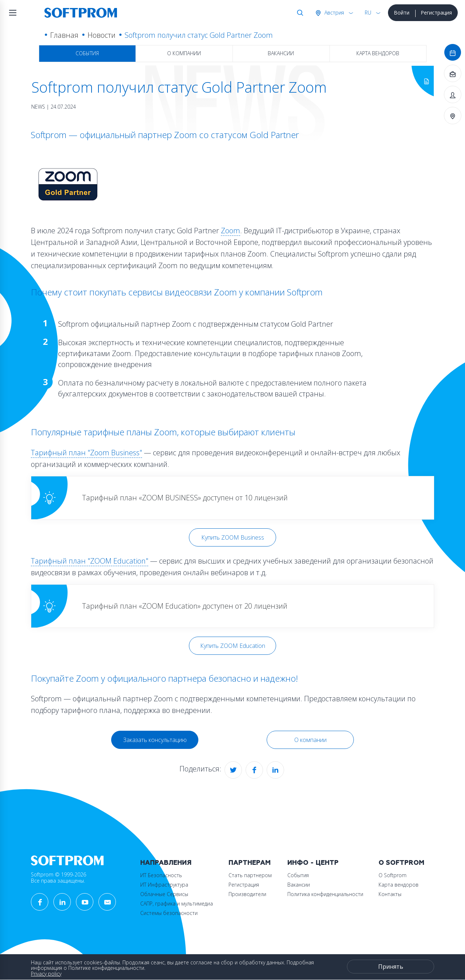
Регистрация (436, 13)
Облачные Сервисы (164, 894)
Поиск (299, 13)
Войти (402, 13)
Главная (64, 35)
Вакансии (281, 53)
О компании (184, 53)
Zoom (231, 231)
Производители (247, 894)
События (87, 53)
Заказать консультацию (155, 740)
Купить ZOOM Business (233, 537)
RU (368, 13)
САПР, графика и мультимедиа (177, 904)
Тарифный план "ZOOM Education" (90, 561)
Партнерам (250, 863)
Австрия (333, 13)
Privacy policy (46, 974)
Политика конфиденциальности (325, 894)
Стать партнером (250, 875)
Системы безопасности (169, 913)
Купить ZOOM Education (233, 646)
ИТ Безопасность (161, 875)
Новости (102, 35)
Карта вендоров (378, 53)
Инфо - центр (313, 863)
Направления (166, 863)
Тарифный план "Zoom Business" (86, 453)
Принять (391, 967)
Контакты (390, 894)
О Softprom (401, 863)
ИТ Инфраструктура (164, 885)
